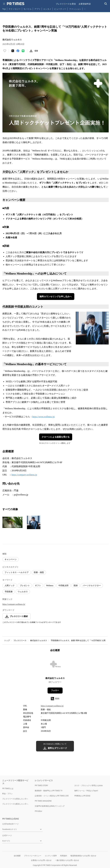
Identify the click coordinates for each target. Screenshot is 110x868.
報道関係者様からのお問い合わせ (83, 856)
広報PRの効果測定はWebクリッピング (50, 806)
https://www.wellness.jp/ (44, 417)
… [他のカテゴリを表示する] (85, 8)
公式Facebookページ (10, 824)
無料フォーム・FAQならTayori (86, 791)
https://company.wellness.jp (24, 475)
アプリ (37, 9)
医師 (76, 586)
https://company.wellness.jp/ (14, 604)
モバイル (27, 9)
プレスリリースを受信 (66, 4)
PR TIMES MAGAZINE (43, 801)
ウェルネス (23, 592)
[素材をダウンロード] (31, 51)
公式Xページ (7, 835)
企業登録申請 (85, 4)
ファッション (75, 9)
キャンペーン (11, 559)
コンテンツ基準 (51, 856)
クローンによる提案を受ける (56, 437)
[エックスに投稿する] (13, 51)
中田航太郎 (63, 586)
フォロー (55, 690)
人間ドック (10, 586)
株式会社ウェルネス (39, 640)
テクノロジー (15, 9)
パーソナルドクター (92, 586)
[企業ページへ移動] (55, 665)
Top (4, 9)
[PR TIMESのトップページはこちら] (16, 4)
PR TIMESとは (8, 788)
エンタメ (47, 9)
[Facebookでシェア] (18, 51)
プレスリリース (20, 640)
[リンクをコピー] (36, 51)
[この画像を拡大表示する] (12, 522)
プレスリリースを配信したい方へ (15, 804)
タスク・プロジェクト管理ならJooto (88, 785)
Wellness (50, 586)
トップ (7, 640)
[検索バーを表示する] (106, 4)
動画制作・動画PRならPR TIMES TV (49, 791)
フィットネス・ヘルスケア (17, 572)
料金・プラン (7, 794)
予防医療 (9, 592)
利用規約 (64, 856)
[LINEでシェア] (23, 51)
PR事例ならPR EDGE (82, 796)
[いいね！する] (5, 51)
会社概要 (17, 856)
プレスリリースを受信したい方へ (15, 799)
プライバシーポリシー (33, 856)
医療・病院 (39, 572)
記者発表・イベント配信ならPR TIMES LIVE (52, 796)
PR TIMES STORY (41, 785)
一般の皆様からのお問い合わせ (67, 860)
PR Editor (39, 811)
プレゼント (25, 586)
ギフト (38, 586)
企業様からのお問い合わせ (41, 860)
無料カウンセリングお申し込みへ (56, 297)
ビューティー (60, 9)
